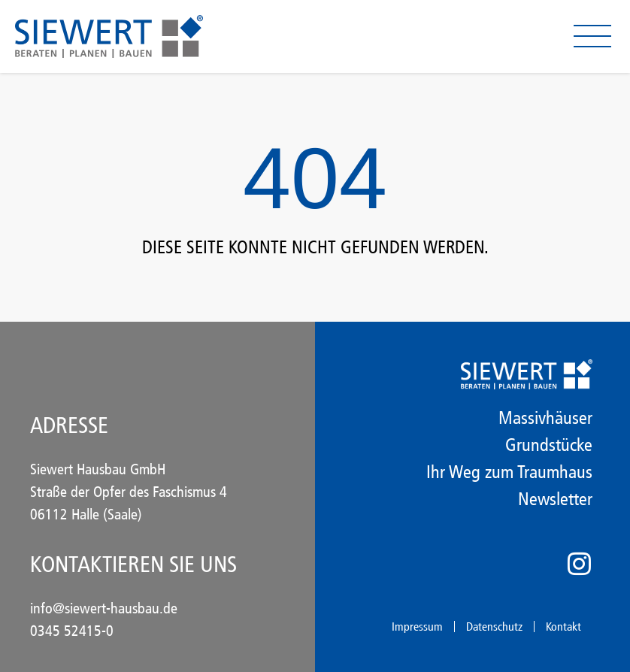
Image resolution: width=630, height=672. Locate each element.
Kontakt (563, 627)
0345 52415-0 (72, 631)
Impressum (417, 627)
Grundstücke (549, 445)
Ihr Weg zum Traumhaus (509, 472)
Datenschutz (494, 627)
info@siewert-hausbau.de (104, 608)
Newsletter (555, 499)
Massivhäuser (545, 418)
